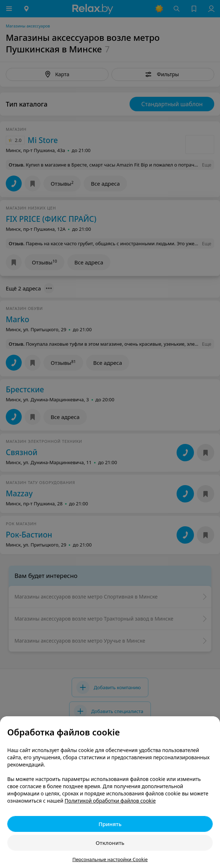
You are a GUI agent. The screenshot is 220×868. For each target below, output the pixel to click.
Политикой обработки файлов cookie (110, 801)
